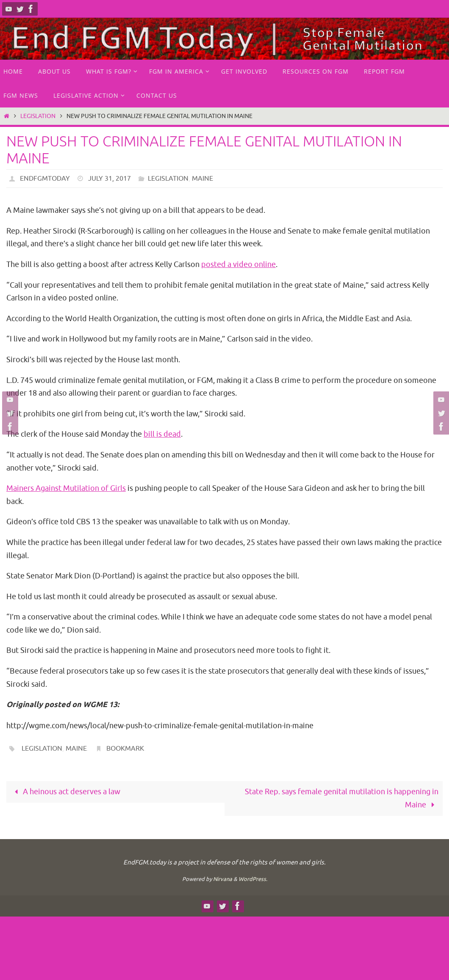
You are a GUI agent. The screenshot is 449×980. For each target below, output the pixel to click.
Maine (202, 179)
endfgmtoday (45, 179)
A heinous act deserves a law (65, 792)
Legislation (38, 116)
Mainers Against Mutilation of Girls (66, 488)
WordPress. (253, 879)
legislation (42, 749)
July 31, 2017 (109, 179)
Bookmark (125, 749)
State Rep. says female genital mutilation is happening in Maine (342, 798)
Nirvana (223, 879)
